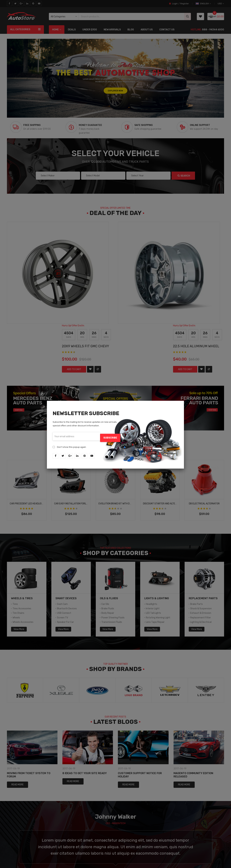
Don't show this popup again (71, 446)
